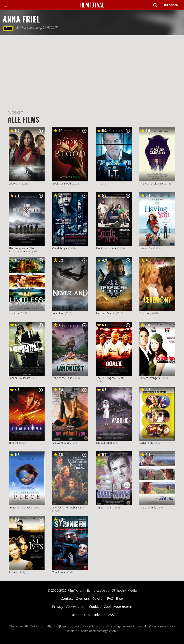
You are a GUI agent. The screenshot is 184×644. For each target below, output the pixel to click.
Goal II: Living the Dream (110, 378)
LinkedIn (99, 615)
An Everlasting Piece (20, 507)
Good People (60, 248)
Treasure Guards (105, 313)
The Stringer (59, 572)
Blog (120, 598)
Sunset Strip (146, 443)
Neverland (58, 313)
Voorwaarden (76, 607)
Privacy (58, 607)
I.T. (97, 183)
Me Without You (62, 443)
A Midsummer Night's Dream (69, 507)
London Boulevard (19, 378)
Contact (67, 598)
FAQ (110, 598)
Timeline (14, 443)
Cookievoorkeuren (118, 607)
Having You (146, 248)
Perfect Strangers (150, 378)
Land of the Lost (62, 378)
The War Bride (104, 443)
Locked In (14, 183)
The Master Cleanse (151, 183)
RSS (111, 615)
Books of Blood (62, 183)
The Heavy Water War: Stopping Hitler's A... (22, 250)
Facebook (78, 615)
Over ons (83, 598)
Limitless (14, 313)
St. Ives (13, 572)
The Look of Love (106, 248)
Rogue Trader (104, 507)
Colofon (98, 598)
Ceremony (145, 313)
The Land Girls (148, 507)
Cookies (95, 607)
